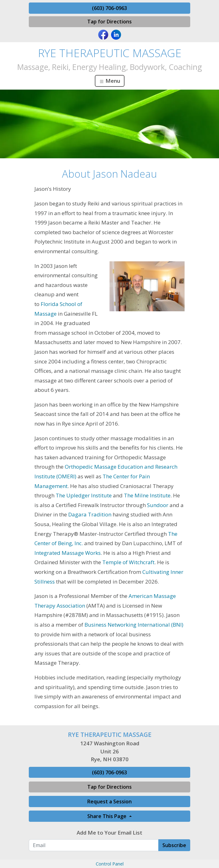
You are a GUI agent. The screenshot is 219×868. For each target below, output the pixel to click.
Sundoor (158, 505)
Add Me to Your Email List (109, 833)
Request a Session (109, 801)
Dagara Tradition (90, 514)
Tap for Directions (109, 22)
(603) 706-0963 (109, 8)
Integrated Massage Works (68, 553)
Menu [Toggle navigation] (110, 81)
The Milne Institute (147, 495)
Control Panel (110, 864)
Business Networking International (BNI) (134, 625)
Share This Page (107, 816)
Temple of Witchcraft (128, 562)
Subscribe (174, 845)
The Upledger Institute (84, 495)
